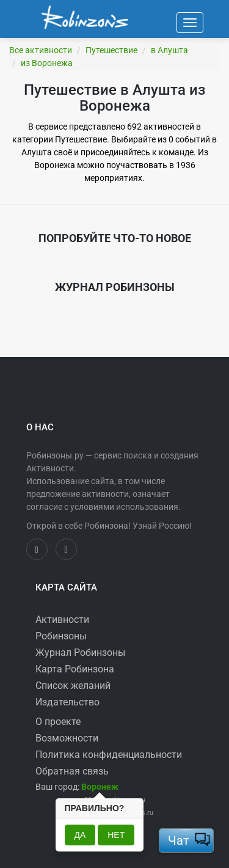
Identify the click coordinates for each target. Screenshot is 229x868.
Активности (62, 620)
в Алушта (169, 50)
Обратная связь (72, 771)
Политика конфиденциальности (109, 755)
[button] (100, 787)
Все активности (41, 50)
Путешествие (111, 50)
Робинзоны (61, 636)
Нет (116, 835)
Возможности (67, 738)
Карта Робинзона (75, 669)
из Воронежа (47, 63)
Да (80, 835)
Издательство (67, 702)
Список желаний (73, 686)
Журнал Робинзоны (80, 653)
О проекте (58, 722)
